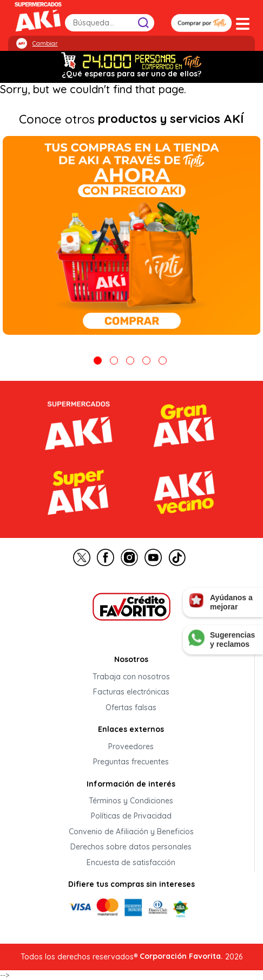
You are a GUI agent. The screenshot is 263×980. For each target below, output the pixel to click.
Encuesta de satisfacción (131, 862)
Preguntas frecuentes (131, 762)
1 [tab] (98, 361)
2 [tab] (114, 361)
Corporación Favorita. (181, 956)
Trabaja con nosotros (131, 677)
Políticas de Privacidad (131, 816)
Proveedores (131, 747)
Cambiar (45, 43)
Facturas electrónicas (131, 692)
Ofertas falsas (131, 708)
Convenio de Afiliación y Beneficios (131, 832)
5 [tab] (163, 361)
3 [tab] (130, 361)
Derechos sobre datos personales (131, 847)
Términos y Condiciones (131, 801)
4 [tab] (146, 361)
